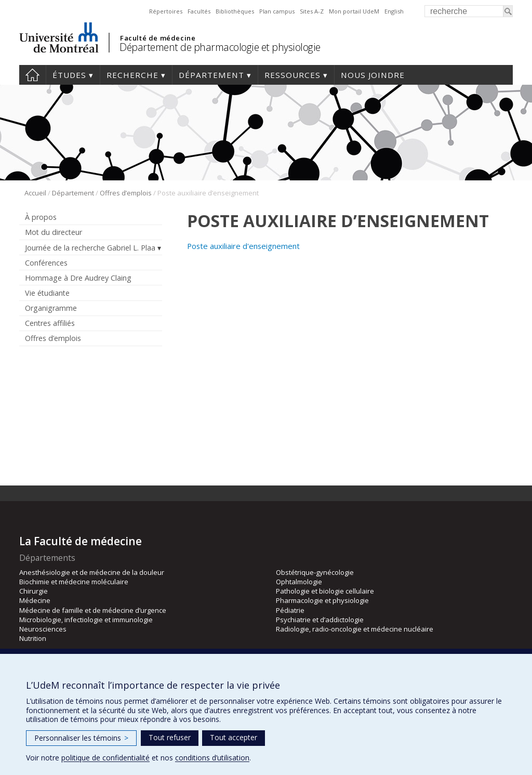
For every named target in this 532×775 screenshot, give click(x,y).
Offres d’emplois (126, 193)
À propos (41, 217)
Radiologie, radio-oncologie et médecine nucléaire (355, 629)
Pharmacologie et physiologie (322, 600)
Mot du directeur (54, 232)
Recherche (132, 75)
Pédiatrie (290, 610)
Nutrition (33, 638)
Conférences (46, 263)
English (394, 11)
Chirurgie (34, 591)
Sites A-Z (312, 11)
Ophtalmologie (299, 582)
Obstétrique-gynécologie (315, 572)
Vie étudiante (47, 293)
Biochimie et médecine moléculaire (74, 582)
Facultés (199, 11)
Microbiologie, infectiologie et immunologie (86, 620)
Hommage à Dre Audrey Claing (78, 278)
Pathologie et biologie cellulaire (325, 591)
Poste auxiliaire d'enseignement (243, 246)
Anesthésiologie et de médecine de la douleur (92, 572)
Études (69, 75)
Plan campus (277, 11)
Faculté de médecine (158, 38)
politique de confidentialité (105, 758)
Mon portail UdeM (354, 11)
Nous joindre (373, 75)
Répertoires (166, 11)
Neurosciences (43, 629)
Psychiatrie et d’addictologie (320, 620)
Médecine (35, 600)
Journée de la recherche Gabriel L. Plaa (90, 248)
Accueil (32, 75)
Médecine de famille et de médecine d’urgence (93, 610)
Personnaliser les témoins (81, 738)
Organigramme (51, 308)
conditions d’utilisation (212, 758)
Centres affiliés (50, 323)
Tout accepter (234, 737)
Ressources (292, 75)
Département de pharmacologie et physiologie (220, 47)
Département (211, 75)
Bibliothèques (235, 11)
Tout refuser (170, 737)
